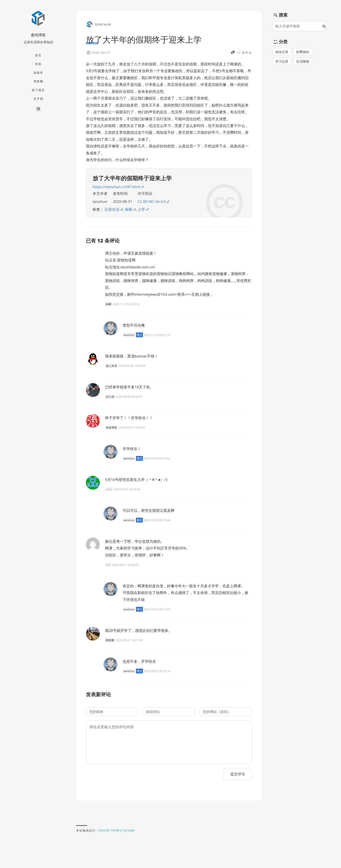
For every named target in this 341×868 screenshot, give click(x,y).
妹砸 (109, 304)
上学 (141, 209)
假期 (129, 209)
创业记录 (282, 52)
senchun (129, 335)
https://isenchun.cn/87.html (116, 187)
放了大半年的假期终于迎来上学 (144, 39)
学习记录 (282, 61)
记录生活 (112, 209)
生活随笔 (303, 61)
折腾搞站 (303, 52)
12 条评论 (244, 53)
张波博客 (111, 427)
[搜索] (325, 26)
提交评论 (238, 774)
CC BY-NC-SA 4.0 (152, 201)
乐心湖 (110, 397)
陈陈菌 (110, 640)
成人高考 (111, 366)
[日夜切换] (38, 109)
